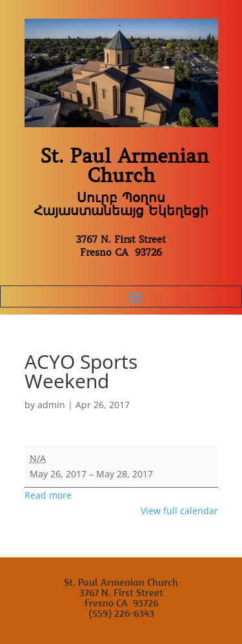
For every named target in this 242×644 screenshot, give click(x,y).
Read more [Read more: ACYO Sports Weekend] (48, 495)
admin (51, 405)
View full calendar (179, 511)
